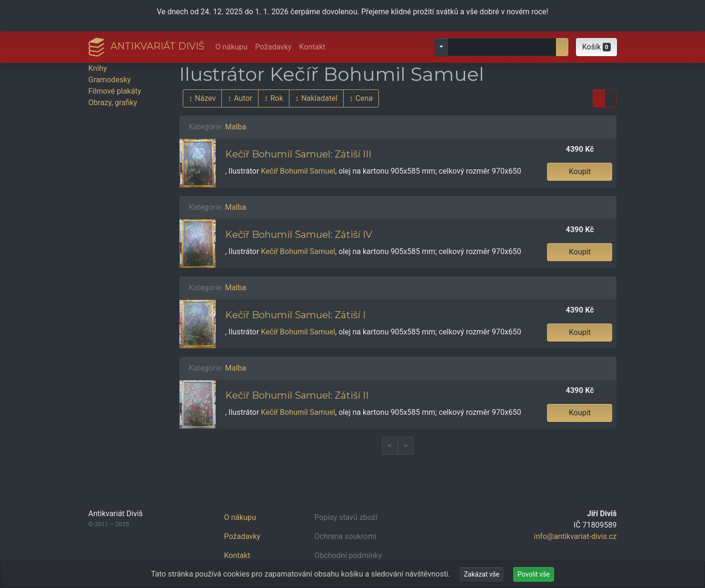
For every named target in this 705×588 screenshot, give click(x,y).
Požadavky (273, 47)
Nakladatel (319, 98)
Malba (236, 127)
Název (205, 98)
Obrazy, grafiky (113, 103)
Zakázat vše (482, 574)
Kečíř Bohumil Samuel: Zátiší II (297, 395)
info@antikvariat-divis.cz (576, 536)
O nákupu (232, 47)
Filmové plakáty (115, 91)
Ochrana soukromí (346, 536)
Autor (243, 98)
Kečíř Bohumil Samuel (298, 171)
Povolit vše (534, 574)
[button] (596, 47)
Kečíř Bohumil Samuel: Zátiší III (298, 154)
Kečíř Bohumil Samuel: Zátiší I (295, 315)
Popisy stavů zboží (346, 517)
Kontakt (312, 47)
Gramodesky (110, 80)
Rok (277, 98)
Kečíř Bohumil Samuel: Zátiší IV (299, 235)
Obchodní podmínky (348, 555)
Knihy (98, 68)
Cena (364, 98)
